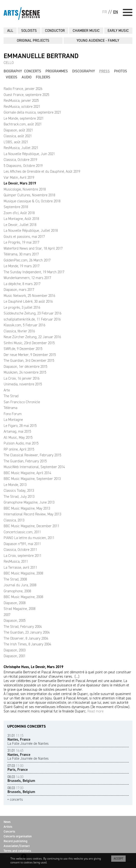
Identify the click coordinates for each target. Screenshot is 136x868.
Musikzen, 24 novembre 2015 (25, 372)
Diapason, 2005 (15, 621)
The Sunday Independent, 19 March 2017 (34, 272)
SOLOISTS (29, 31)
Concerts (33, 71)
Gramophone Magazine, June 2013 (29, 502)
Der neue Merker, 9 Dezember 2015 (30, 355)
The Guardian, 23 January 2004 (27, 632)
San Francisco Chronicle (22, 402)
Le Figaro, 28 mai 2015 (20, 426)
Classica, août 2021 (18, 136)
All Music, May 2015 (18, 437)
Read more (95, 711)
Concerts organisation (18, 836)
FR (105, 12)
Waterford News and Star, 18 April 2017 (33, 248)
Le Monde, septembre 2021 (24, 118)
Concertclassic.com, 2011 (22, 532)
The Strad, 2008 (15, 579)
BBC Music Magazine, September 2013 (32, 479)
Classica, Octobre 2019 (20, 160)
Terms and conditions (17, 851)
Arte (7, 390)
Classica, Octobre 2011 (20, 550)
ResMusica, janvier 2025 (21, 101)
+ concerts (15, 800)
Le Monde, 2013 (15, 485)
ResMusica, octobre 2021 (22, 107)
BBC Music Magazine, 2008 (23, 573)
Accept (118, 859)
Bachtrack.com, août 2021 (23, 124)
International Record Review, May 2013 (32, 514)
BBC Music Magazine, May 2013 (27, 508)
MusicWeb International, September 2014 (34, 467)
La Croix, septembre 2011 (23, 556)
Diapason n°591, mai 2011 (22, 544)
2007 (7, 615)
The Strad (11, 396)
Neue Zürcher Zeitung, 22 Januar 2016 (32, 337)
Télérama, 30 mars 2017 (21, 254)
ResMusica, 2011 (16, 561)
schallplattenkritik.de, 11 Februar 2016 (32, 319)
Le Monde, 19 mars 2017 (22, 266)
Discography (84, 71)
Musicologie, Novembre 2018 (25, 189)
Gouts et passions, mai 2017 (24, 237)
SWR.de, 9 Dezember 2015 (23, 349)
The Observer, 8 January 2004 (26, 638)
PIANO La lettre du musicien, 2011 (29, 538)
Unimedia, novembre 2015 (23, 384)
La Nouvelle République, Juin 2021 (29, 154)
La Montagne (13, 420)
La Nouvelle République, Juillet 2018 (31, 231)
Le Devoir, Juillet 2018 (20, 225)
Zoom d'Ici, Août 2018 (19, 213)
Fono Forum (13, 414)
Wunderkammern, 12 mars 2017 (27, 278)
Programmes (57, 71)
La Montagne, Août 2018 (21, 219)
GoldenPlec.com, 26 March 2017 (27, 260)
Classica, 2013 (14, 520)
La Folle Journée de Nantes (28, 740)
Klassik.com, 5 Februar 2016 (24, 325)
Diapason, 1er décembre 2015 (25, 367)
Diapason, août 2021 (18, 130)
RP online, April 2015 (19, 449)
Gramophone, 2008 (17, 591)
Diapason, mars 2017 (19, 290)
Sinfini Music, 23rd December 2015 (29, 343)
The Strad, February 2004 (23, 627)
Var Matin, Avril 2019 (19, 178)
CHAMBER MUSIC (86, 31)
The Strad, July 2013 (19, 497)
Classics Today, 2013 (19, 491)
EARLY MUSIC (118, 31)
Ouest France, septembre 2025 (26, 95)
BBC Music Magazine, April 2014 (27, 473)
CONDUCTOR (55, 31)
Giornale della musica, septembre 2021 (32, 112)
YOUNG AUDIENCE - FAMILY (98, 41)
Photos (121, 71)
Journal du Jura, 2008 (20, 585)
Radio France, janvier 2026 (23, 89)
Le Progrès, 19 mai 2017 (21, 242)
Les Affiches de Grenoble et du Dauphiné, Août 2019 (42, 171)
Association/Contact (17, 846)
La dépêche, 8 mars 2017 (22, 284)
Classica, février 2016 (19, 331)
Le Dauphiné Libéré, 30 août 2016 (28, 301)
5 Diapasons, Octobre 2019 (23, 166)
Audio (27, 77)
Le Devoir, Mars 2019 (20, 183)
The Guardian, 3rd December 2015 (29, 361)
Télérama (10, 408)
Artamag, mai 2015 (17, 431)
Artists (8, 827)
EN (116, 12)
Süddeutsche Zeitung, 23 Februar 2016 (32, 313)
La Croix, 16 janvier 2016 (22, 378)
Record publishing (16, 841)
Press (104, 71)
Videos (12, 77)
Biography (13, 71)
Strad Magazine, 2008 (19, 609)
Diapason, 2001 (15, 656)
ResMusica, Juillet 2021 (21, 148)
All (10, 31)
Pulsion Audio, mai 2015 (21, 443)
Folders (43, 77)
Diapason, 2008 (15, 603)
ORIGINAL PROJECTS (33, 41)
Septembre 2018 (16, 207)
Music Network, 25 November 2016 (29, 296)
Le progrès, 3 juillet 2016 (22, 308)
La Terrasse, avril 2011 (20, 567)
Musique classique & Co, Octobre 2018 (32, 201)
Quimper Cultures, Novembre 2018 (29, 195)
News (7, 822)
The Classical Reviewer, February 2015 (32, 455)
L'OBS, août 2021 (16, 142)
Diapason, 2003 (15, 650)
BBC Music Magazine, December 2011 (31, 526)
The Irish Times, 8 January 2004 (27, 644)
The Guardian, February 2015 (25, 461)
